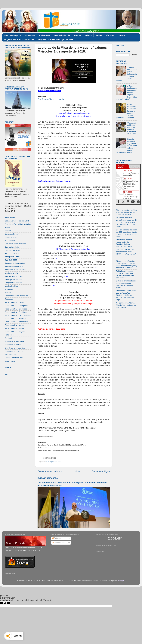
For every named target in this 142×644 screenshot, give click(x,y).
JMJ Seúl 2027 (11, 260)
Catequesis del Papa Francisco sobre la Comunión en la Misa (132, 128)
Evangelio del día (54, 462)
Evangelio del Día (62, 35)
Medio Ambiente (11, 273)
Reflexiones (45, 35)
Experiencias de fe (12, 254)
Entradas (57, 538)
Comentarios (58, 543)
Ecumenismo (10, 240)
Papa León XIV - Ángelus (15, 332)
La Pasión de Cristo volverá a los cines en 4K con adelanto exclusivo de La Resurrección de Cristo (126, 222)
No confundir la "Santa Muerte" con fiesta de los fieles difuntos (126, 305)
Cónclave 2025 (11, 237)
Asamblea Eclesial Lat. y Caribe (18, 224)
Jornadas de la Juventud (15, 263)
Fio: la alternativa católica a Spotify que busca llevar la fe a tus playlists (127, 212)
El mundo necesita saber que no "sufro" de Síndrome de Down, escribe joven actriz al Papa (126, 295)
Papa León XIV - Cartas (15, 302)
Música (88, 35)
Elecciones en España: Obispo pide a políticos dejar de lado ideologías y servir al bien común (127, 264)
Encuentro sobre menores (15, 244)
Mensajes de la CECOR (15, 276)
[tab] (122, 167)
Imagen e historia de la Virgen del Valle (56, 39)
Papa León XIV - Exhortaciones (18, 315)
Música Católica (11, 286)
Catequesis (30, 35)
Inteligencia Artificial (13, 257)
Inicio (77, 471)
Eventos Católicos (12, 250)
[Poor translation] (7, 603)
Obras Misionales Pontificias (16, 296)
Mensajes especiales (13, 279)
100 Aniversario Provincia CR (17, 221)
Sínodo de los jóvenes (14, 351)
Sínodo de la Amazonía (14, 341)
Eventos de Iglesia (13, 35)
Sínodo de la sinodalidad (15, 348)
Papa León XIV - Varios (14, 325)
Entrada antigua (101, 471)
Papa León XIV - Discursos (16, 309)
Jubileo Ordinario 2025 (14, 266)
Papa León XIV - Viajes (14, 328)
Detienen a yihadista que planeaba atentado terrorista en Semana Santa (126, 284)
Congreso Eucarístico (14, 234)
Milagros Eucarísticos (14, 283)
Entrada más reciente (50, 471)
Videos (99, 35)
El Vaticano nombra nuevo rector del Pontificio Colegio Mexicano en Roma (124, 243)
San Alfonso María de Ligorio (51, 99)
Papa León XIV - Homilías (15, 319)
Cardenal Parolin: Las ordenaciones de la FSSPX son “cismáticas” (126, 252)
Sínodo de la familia (13, 345)
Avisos (8, 227)
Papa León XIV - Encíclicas (16, 312)
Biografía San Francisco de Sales (19, 39)
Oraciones (9, 299)
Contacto (122, 35)
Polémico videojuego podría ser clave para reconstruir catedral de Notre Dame (125, 274)
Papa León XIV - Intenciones (17, 322)
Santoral (8, 338)
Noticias (77, 35)
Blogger (121, 581)
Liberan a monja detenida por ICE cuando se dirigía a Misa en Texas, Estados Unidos (127, 233)
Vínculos (110, 35)
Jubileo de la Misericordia (15, 270)
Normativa (9, 289)
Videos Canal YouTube (14, 358)
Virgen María (10, 361)
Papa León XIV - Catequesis (16, 306)
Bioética (8, 231)
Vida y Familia (11, 354)
